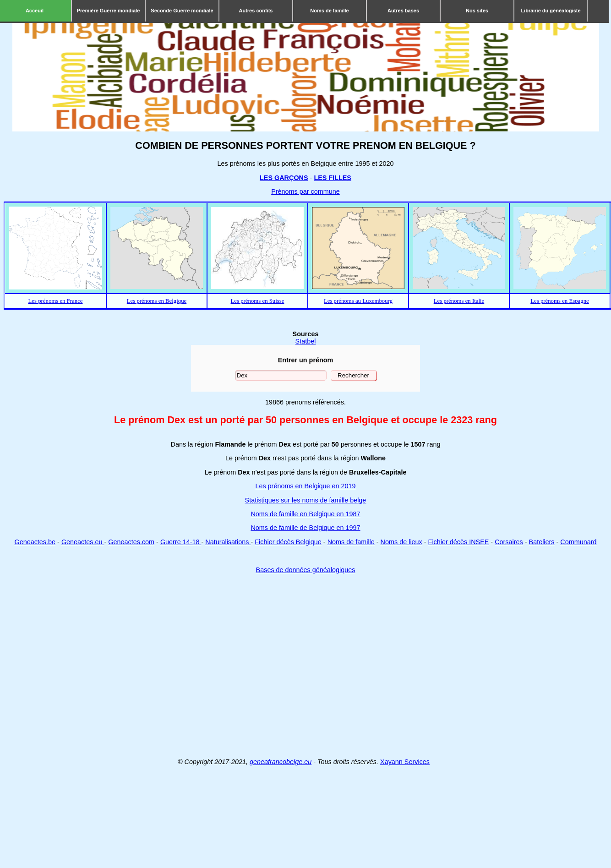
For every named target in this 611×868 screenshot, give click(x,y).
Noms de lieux (401, 542)
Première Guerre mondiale (109, 11)
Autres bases (403, 11)
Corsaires (509, 542)
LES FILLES (333, 178)
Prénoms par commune (305, 191)
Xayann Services (405, 762)
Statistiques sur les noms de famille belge (306, 500)
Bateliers (542, 542)
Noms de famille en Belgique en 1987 (305, 514)
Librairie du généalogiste (551, 11)
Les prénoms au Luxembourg (358, 301)
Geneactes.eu (83, 542)
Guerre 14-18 (181, 542)
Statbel (306, 341)
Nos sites (477, 11)
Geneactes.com (131, 542)
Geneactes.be (35, 542)
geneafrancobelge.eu (281, 762)
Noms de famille (329, 11)
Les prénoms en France (55, 301)
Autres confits (256, 11)
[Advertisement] (304, 666)
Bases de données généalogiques (306, 570)
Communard (578, 542)
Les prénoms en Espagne (560, 301)
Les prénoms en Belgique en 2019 (305, 486)
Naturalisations (228, 542)
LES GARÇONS (284, 178)
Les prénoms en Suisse (258, 301)
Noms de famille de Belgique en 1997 (305, 528)
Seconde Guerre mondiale (182, 11)
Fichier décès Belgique (288, 542)
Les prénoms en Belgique (157, 301)
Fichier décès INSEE (459, 542)
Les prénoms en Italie (459, 301)
